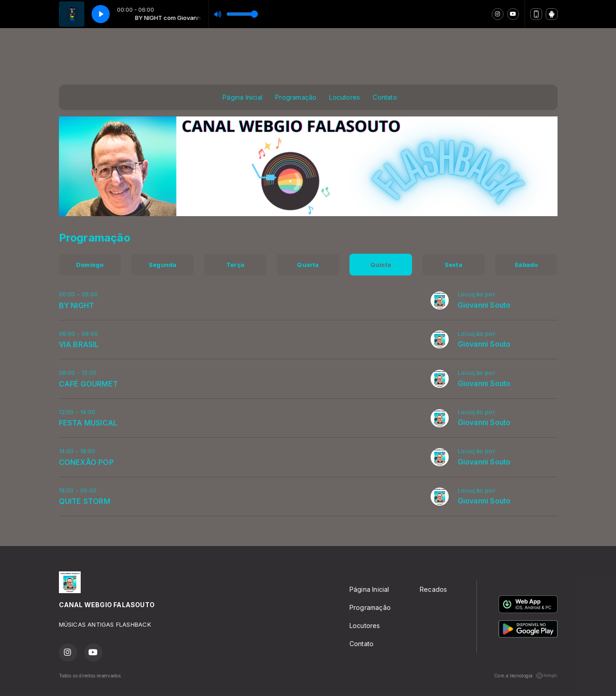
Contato (385, 97)
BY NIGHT (77, 305)
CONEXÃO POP (86, 462)
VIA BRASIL (79, 344)
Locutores (344, 97)
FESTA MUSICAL (88, 423)
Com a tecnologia (526, 676)
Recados (433, 589)
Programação (296, 97)
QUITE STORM (85, 501)
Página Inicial (243, 97)
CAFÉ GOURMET (89, 384)
